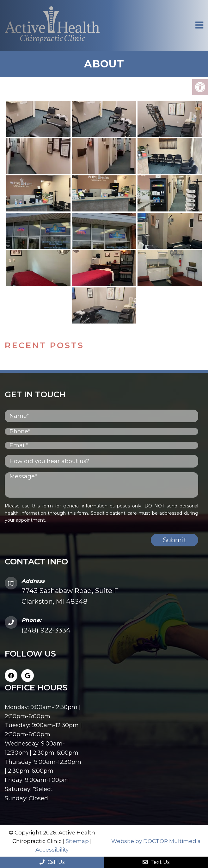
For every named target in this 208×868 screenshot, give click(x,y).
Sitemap (77, 841)
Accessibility (52, 850)
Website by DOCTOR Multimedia (156, 841)
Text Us (156, 862)
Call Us (52, 862)
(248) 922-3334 (46, 630)
